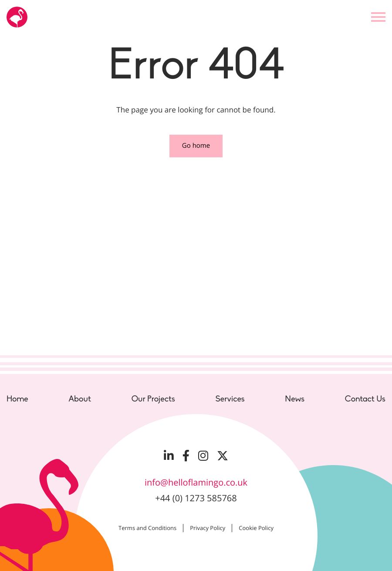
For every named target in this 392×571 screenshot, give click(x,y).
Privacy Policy (208, 528)
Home (17, 399)
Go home (196, 146)
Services (230, 399)
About (80, 399)
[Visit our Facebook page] (186, 455)
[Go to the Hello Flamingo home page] (17, 17)
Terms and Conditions (147, 528)
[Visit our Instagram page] (203, 455)
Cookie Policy (256, 528)
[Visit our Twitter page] (223, 455)
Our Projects (153, 399)
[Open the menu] (378, 17)
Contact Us (365, 399)
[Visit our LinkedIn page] (169, 455)
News (295, 399)
